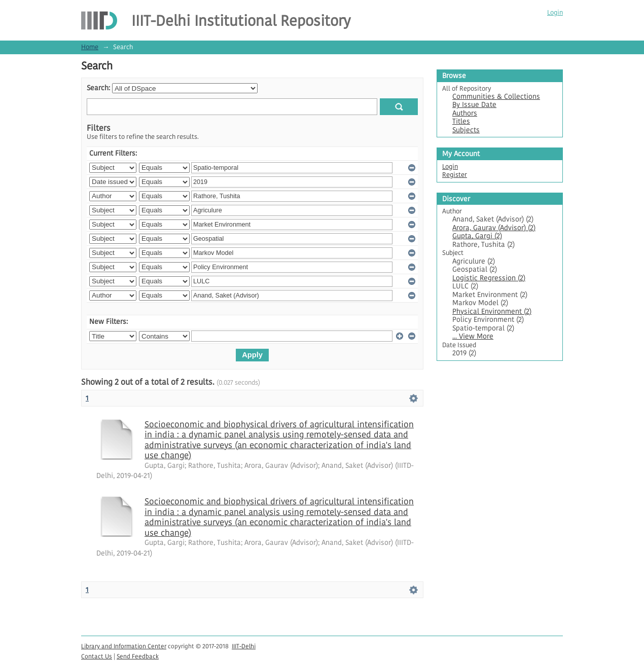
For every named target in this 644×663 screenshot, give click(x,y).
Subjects (466, 130)
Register (455, 175)
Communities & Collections (496, 97)
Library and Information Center (124, 646)
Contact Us (97, 656)
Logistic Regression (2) (489, 278)
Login (555, 12)
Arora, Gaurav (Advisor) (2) (494, 228)
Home (90, 47)
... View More (473, 336)
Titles (461, 121)
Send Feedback (138, 656)
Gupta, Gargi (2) (477, 236)
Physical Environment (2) (492, 311)
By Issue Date (474, 105)
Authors (465, 113)
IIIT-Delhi (244, 646)
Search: (98, 88)
